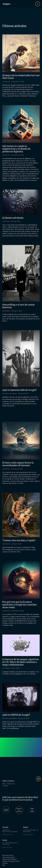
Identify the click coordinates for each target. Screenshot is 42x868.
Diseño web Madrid (28, 835)
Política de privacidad (8, 857)
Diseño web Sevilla (7, 847)
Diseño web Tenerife (8, 835)
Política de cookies (8, 855)
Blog (4, 865)
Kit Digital (5, 863)
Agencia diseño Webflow (9, 859)
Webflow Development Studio (11, 861)
